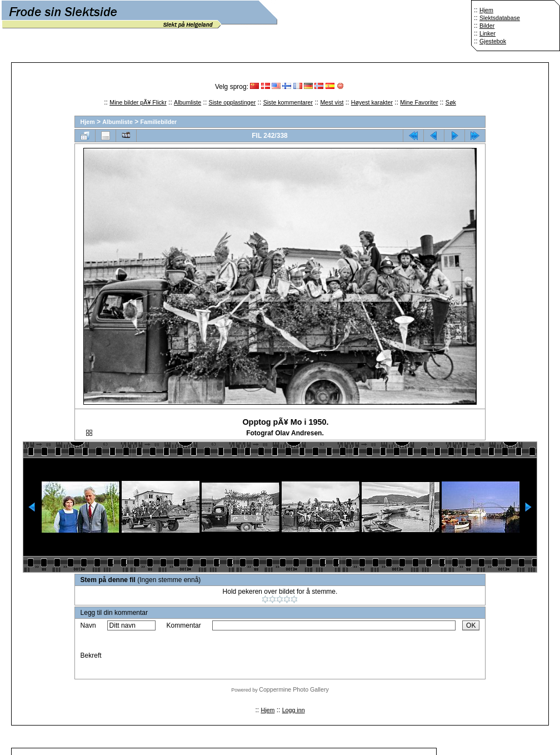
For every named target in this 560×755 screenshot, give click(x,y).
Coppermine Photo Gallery (294, 689)
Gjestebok (493, 41)
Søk (451, 102)
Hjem (486, 10)
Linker (487, 33)
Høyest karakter (372, 102)
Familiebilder (159, 122)
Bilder (487, 26)
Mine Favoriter (419, 102)
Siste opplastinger (232, 102)
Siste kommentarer (288, 102)
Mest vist (332, 102)
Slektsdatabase (500, 18)
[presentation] (297, 655)
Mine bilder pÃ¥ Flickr (138, 102)
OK (471, 625)
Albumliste (187, 102)
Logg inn (294, 710)
